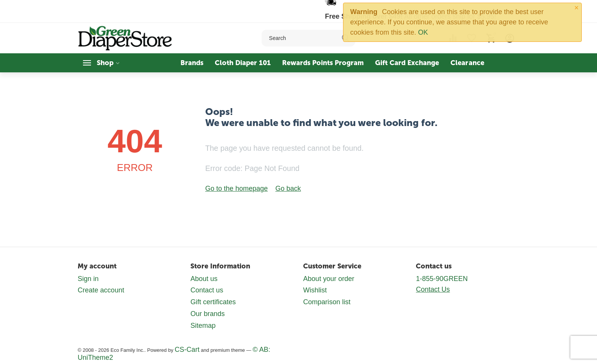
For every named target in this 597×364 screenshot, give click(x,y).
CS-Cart (187, 350)
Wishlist (315, 290)
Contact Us (433, 289)
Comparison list (327, 302)
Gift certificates (213, 302)
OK (423, 32)
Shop (105, 63)
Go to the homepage (236, 188)
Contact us (207, 290)
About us (204, 279)
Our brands (208, 314)
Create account (101, 290)
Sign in (88, 279)
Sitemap (203, 326)
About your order (329, 279)
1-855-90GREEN (442, 279)
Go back (288, 188)
